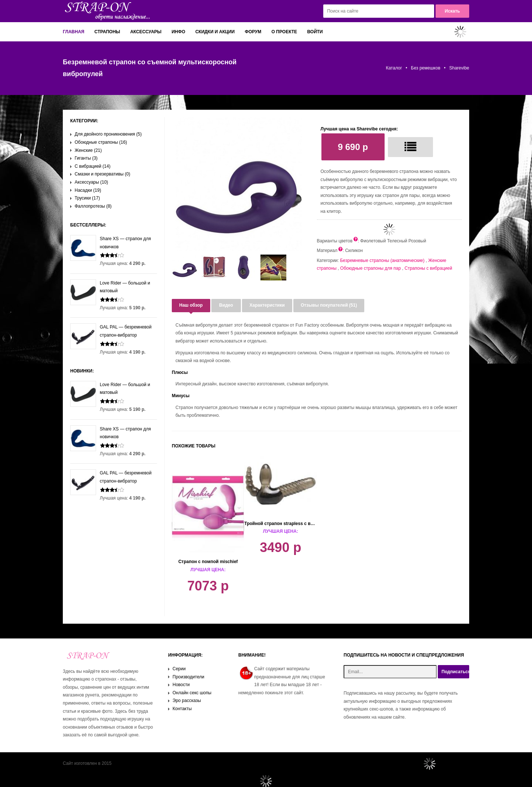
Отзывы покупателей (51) (329, 305)
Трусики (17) (87, 198)
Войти (315, 32)
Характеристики (267, 305)
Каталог (394, 68)
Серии (179, 669)
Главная (74, 32)
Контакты (182, 709)
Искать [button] (452, 11)
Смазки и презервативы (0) (102, 174)
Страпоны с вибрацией (428, 268)
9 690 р (353, 147)
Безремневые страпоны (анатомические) (382, 260)
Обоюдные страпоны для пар (371, 268)
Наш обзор (191, 305)
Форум (253, 32)
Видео (226, 305)
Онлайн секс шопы (192, 693)
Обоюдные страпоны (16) (101, 142)
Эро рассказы (187, 701)
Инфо (178, 32)
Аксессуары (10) (91, 182)
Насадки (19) (88, 190)
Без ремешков (425, 68)
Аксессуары (146, 32)
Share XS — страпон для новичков (111, 243)
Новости (181, 685)
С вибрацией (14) (93, 166)
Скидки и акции (215, 32)
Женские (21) (88, 150)
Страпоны (108, 32)
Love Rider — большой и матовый (110, 287)
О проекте (284, 32)
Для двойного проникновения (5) (108, 134)
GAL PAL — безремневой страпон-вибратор (111, 331)
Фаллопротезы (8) (93, 206)
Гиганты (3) (86, 158)
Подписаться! (455, 672)
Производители (188, 677)
